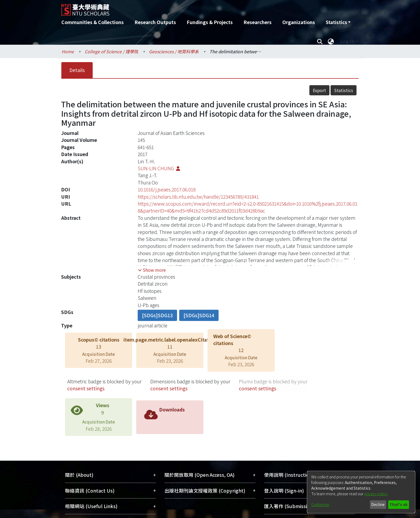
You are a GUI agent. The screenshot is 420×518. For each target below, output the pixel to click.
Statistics (344, 90)
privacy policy (376, 494)
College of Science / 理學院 (111, 51)
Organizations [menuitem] (299, 22)
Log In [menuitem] (347, 41)
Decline (378, 504)
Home (68, 51)
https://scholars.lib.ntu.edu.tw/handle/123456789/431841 (198, 197)
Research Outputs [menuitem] (155, 22)
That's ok (398, 504)
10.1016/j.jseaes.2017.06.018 (167, 189)
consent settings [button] (86, 388)
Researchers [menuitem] (258, 22)
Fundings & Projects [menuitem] (210, 22)
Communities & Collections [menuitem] (93, 22)
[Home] (181, 8)
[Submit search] (320, 41)
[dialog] (361, 492)
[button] (152, 270)
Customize (320, 504)
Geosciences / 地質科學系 (174, 51)
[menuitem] (338, 22)
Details (77, 70)
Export (319, 90)
